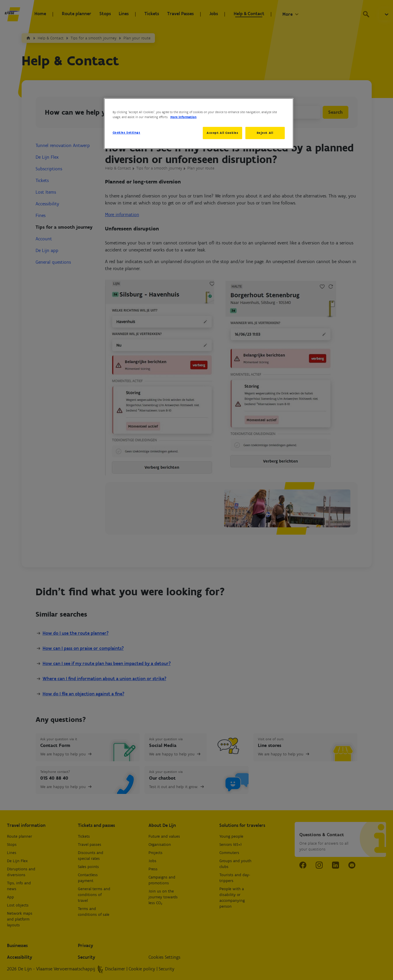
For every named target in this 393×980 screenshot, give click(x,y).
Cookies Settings (126, 132)
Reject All (265, 133)
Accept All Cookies (221, 133)
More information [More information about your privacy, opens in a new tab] (184, 117)
